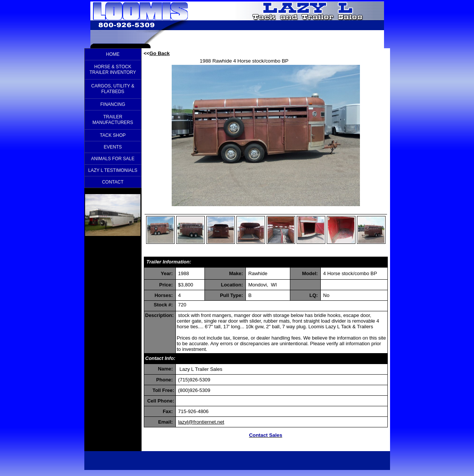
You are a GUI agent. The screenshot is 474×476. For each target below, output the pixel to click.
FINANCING (113, 104)
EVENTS (113, 147)
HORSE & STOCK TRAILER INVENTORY (113, 70)
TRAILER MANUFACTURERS (113, 120)
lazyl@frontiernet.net (201, 422)
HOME (113, 54)
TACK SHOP (113, 135)
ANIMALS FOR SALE (113, 159)
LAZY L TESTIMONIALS (113, 170)
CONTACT (113, 182)
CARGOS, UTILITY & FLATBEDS (113, 89)
